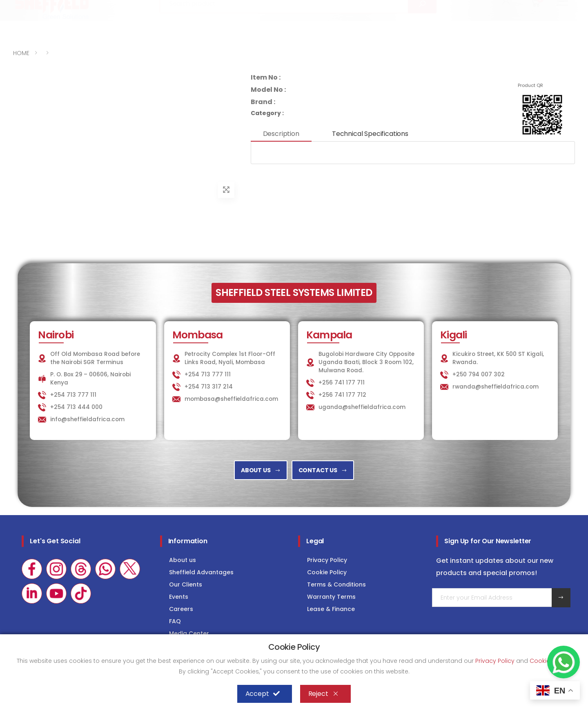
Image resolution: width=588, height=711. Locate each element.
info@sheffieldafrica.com (114, 7)
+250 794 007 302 (479, 374)
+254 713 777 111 (38, 7)
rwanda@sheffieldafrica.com (496, 387)
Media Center (189, 633)
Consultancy (550, 7)
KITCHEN (395, 7)
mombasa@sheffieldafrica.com (231, 399)
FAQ (175, 621)
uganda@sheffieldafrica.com (362, 407)
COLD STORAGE (490, 7)
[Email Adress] (492, 598)
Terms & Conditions (336, 584)
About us (183, 560)
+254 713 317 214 (209, 387)
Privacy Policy (327, 560)
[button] (507, 28)
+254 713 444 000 (76, 407)
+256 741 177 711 (342, 383)
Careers (181, 609)
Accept (263, 694)
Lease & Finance (331, 609)
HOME (21, 53)
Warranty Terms (331, 597)
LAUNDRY (438, 7)
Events (179, 597)
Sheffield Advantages (201, 572)
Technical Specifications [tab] (370, 134)
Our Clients (186, 584)
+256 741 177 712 (342, 395)
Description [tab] (281, 134)
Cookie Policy (327, 572)
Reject (324, 694)
